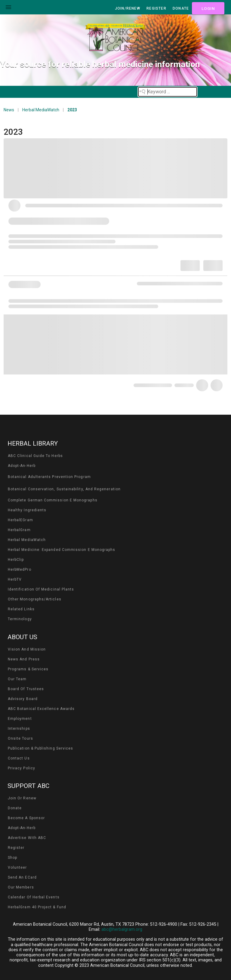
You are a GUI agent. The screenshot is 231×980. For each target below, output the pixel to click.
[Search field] (168, 92)
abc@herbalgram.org (122, 929)
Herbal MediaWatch (41, 110)
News (9, 110)
